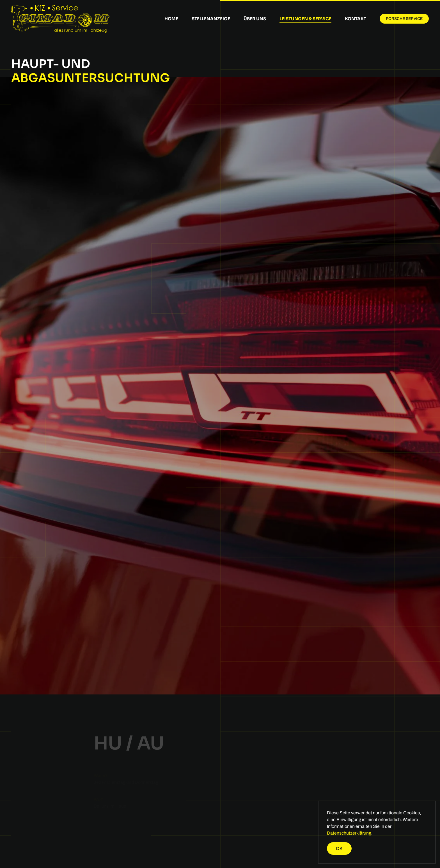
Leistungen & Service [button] (305, 19)
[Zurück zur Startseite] (60, 19)
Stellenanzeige (211, 19)
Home (171, 19)
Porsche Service (404, 19)
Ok (339, 848)
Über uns (255, 19)
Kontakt (356, 19)
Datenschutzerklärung (349, 833)
